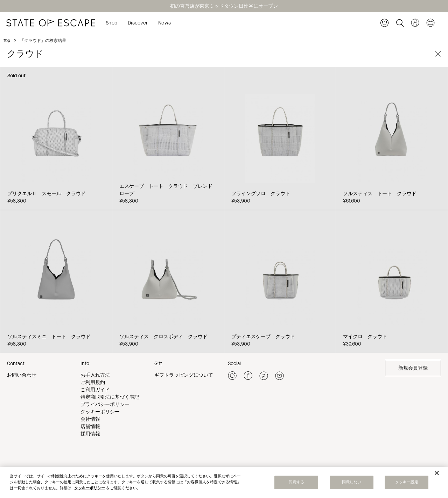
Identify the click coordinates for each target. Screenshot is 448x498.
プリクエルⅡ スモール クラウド (47, 194)
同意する (296, 484)
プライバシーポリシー (105, 404)
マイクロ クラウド (365, 337)
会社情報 (90, 419)
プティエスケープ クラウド (263, 337)
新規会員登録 (413, 368)
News (164, 23)
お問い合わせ (22, 375)
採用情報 (90, 434)
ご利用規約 (93, 382)
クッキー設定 (407, 484)
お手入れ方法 (95, 375)
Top (7, 41)
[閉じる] (437, 475)
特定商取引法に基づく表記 (110, 397)
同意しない (352, 484)
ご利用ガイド (95, 390)
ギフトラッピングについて (184, 375)
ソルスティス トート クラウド (380, 194)
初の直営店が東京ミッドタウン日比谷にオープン (224, 6)
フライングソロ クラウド (261, 194)
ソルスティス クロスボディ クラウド (163, 337)
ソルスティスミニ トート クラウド (49, 337)
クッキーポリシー (100, 412)
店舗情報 (90, 426)
